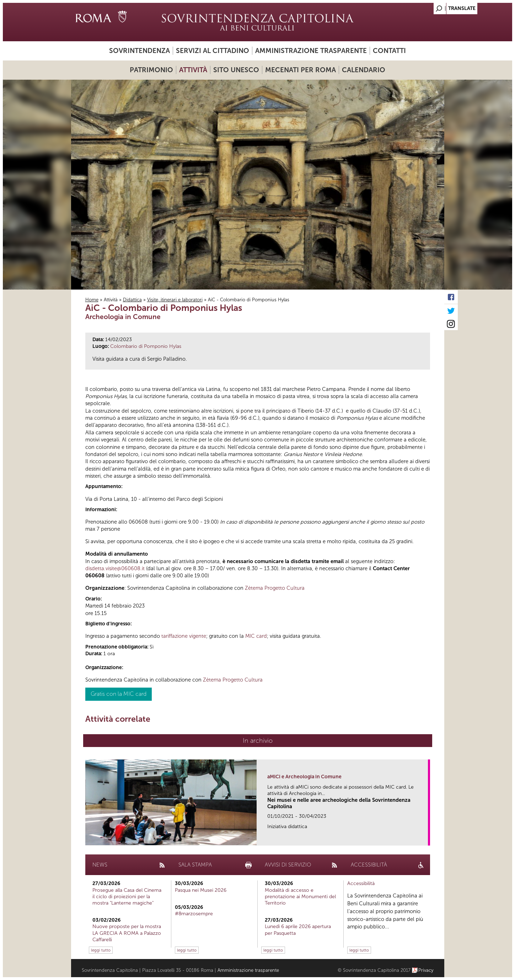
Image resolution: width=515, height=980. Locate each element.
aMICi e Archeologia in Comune (304, 777)
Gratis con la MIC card (119, 694)
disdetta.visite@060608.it (115, 568)
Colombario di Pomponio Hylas (146, 346)
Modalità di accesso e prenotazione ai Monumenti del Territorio (300, 897)
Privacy (426, 970)
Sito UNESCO (236, 70)
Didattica (132, 300)
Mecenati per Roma (301, 70)
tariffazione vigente (184, 636)
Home (92, 300)
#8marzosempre (194, 914)
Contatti (389, 51)
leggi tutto (101, 950)
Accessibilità (361, 883)
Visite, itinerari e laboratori (175, 300)
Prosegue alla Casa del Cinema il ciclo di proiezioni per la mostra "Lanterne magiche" (127, 897)
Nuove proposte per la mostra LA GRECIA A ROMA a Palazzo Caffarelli (127, 933)
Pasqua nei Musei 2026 (201, 890)
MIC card (256, 636)
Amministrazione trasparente (311, 51)
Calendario (364, 70)
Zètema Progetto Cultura (275, 588)
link (425, 838)
